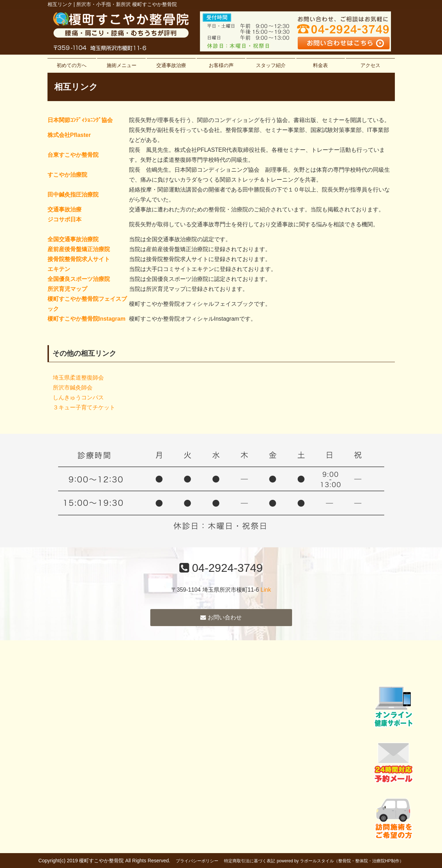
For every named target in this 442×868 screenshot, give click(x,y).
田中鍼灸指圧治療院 (73, 195)
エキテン (59, 269)
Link (266, 590)
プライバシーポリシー (197, 861)
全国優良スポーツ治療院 (79, 279)
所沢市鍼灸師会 (73, 388)
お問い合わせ (221, 617)
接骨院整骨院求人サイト (79, 259)
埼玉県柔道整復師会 (78, 378)
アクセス (370, 65)
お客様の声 (221, 65)
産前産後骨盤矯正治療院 (79, 249)
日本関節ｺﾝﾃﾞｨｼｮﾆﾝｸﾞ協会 (80, 120)
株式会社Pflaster (69, 135)
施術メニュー (122, 65)
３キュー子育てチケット (84, 407)
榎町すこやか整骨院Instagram (86, 319)
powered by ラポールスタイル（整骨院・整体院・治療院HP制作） (340, 861)
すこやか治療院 (67, 175)
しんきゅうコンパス (78, 397)
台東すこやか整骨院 (73, 155)
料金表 (320, 65)
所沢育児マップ (67, 289)
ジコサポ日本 (65, 219)
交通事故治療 (171, 65)
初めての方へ (72, 65)
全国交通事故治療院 (73, 239)
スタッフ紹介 (271, 65)
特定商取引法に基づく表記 (250, 861)
